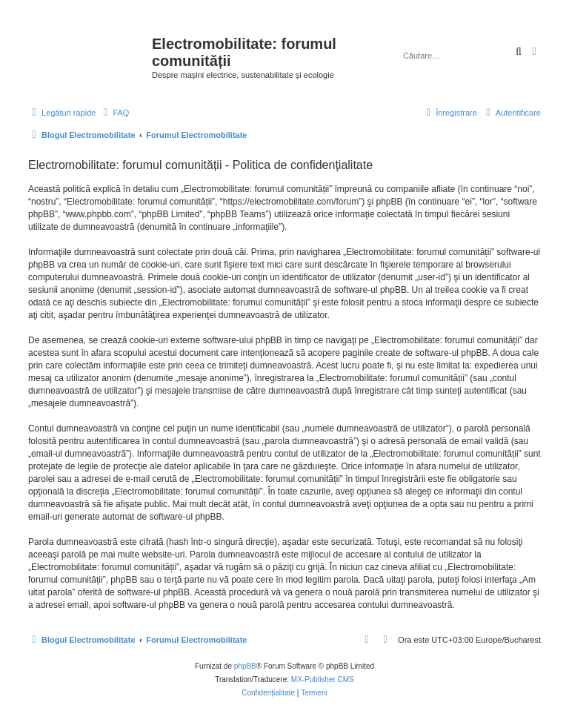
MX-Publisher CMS (323, 679)
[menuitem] (114, 113)
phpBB (245, 666)
